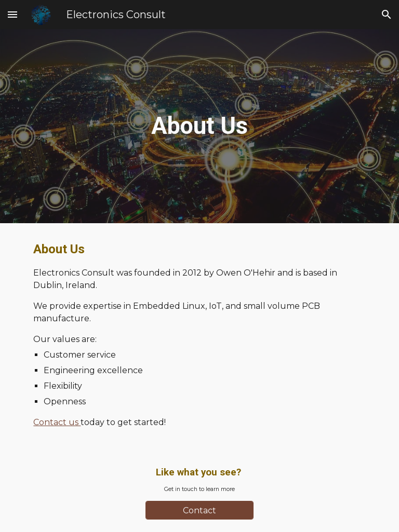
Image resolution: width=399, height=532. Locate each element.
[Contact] (199, 510)
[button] (12, 14)
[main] (199, 126)
